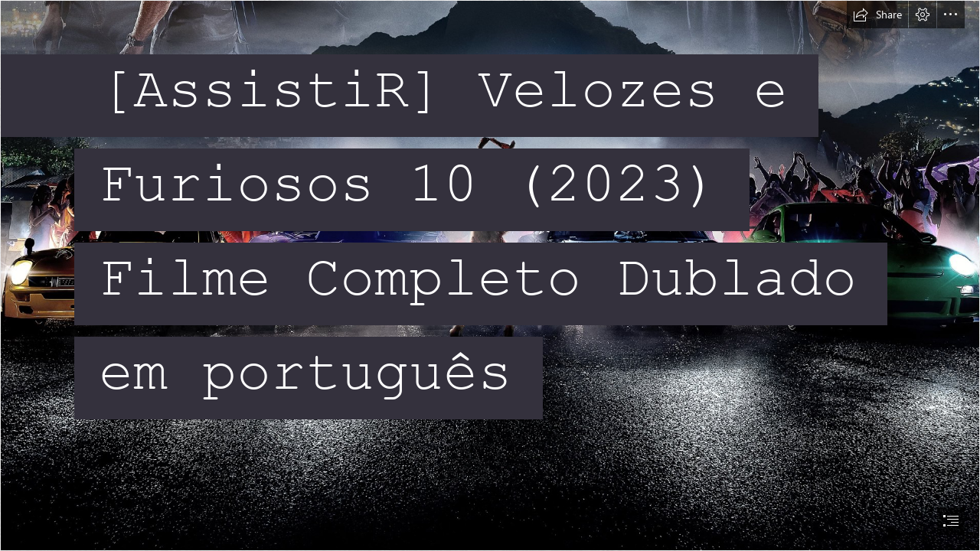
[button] (877, 15)
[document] (490, 275)
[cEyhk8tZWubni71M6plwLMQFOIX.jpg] (490, 275)
